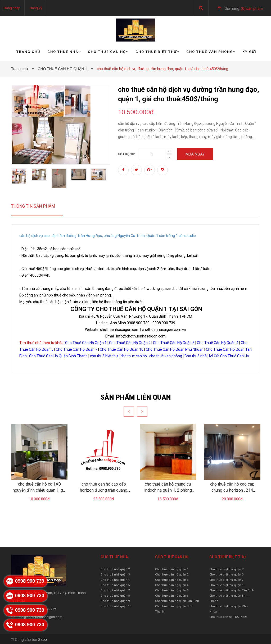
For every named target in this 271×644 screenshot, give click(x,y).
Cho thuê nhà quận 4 (115, 580)
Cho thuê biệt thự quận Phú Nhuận (229, 609)
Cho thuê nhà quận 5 (115, 585)
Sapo (42, 640)
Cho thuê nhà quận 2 (115, 569)
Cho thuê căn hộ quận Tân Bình (177, 601)
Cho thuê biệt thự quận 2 (226, 569)
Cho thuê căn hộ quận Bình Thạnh (174, 609)
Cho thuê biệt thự (157, 52)
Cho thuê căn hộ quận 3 (172, 580)
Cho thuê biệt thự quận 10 (227, 585)
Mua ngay (195, 154)
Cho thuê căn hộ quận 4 (172, 585)
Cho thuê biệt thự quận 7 (226, 580)
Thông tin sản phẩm (33, 206)
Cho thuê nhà (64, 52)
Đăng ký (36, 8)
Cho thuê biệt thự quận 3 (226, 575)
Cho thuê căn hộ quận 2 (172, 575)
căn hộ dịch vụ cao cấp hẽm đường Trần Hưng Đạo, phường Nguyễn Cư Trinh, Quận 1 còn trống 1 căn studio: (108, 236)
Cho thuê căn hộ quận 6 (172, 596)
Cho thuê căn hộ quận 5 (172, 590)
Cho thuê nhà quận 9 (115, 601)
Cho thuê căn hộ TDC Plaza (228, 617)
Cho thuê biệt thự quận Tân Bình (232, 590)
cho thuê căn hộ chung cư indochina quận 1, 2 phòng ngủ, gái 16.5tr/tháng (168, 490)
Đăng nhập (12, 8)
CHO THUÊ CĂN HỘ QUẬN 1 (63, 69)
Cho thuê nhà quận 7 (115, 590)
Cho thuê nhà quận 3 (115, 575)
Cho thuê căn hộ (108, 52)
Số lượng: (127, 154)
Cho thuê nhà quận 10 (116, 606)
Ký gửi (249, 52)
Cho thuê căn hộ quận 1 (172, 569)
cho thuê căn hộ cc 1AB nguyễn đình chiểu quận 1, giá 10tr (39, 490)
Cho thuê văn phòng (211, 52)
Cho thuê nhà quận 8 (115, 596)
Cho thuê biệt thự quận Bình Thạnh (229, 598)
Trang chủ (28, 52)
